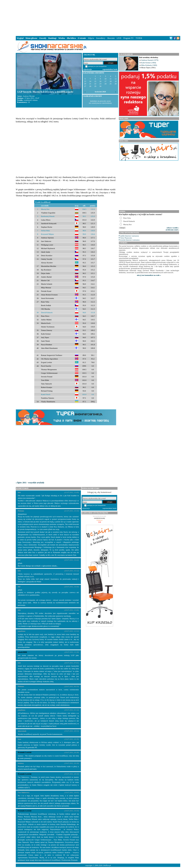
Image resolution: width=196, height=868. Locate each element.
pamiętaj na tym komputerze (97, 66)
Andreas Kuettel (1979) (150, 60)
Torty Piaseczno (126, 238)
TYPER (139, 38)
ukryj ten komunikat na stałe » (149, 275)
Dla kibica (71, 38)
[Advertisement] (98, 18)
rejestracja (87, 69)
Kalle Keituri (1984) (149, 63)
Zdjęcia (91, 38)
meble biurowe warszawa (130, 236)
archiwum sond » (172, 230)
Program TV (129, 38)
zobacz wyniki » (173, 228)
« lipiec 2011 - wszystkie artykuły (30, 483)
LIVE (119, 38)
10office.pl (107, 865)
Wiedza (62, 38)
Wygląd (20, 38)
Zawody (43, 38)
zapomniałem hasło (110, 69)
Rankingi (52, 38)
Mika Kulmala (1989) (149, 65)
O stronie (82, 38)
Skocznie (111, 38)
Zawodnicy (101, 38)
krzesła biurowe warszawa (130, 240)
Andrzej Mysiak (29, 96)
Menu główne (31, 38)
